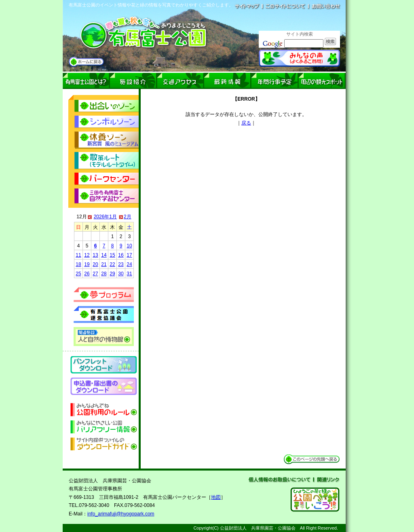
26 (87, 274)
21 (104, 264)
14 (104, 255)
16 (121, 255)
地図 (216, 497)
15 (112, 255)
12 (87, 255)
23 (121, 264)
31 (129, 274)
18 (78, 264)
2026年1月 (105, 217)
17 (129, 255)
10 (129, 246)
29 (112, 274)
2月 (128, 217)
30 (121, 274)
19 (87, 264)
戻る (246, 123)
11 (78, 255)
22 (112, 264)
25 (78, 274)
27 (95, 274)
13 (95, 255)
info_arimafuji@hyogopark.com (121, 514)
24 (129, 264)
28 (104, 274)
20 (95, 264)
